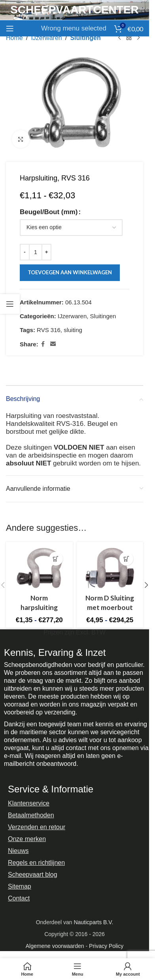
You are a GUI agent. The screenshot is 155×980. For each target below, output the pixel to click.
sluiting (73, 330)
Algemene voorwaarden (55, 946)
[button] (146, 585)
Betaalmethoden (31, 815)
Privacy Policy (106, 946)
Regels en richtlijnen (36, 863)
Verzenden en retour (37, 827)
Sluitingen (85, 38)
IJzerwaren (46, 38)
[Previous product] (119, 38)
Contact (19, 898)
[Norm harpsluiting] (39, 568)
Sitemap (20, 886)
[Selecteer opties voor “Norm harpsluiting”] (56, 559)
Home (14, 38)
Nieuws (18, 851)
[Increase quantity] (46, 252)
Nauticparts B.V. (93, 922)
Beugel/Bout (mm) (49, 212)
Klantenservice (29, 803)
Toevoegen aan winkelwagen (70, 273)
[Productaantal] (36, 252)
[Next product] (138, 38)
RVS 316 (49, 330)
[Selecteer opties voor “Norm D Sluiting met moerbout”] (126, 559)
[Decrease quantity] (25, 252)
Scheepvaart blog (33, 875)
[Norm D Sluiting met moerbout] (110, 568)
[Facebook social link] (43, 344)
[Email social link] (53, 344)
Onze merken (27, 839)
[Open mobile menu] (10, 28)
